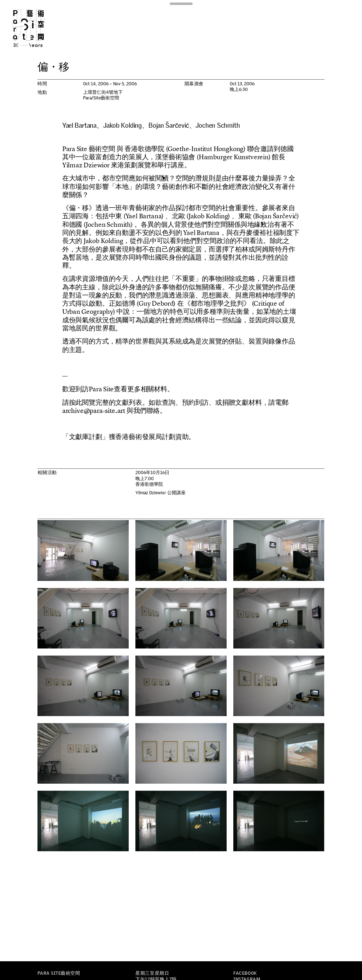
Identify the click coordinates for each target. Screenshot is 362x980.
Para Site (37, 28)
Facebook (245, 973)
